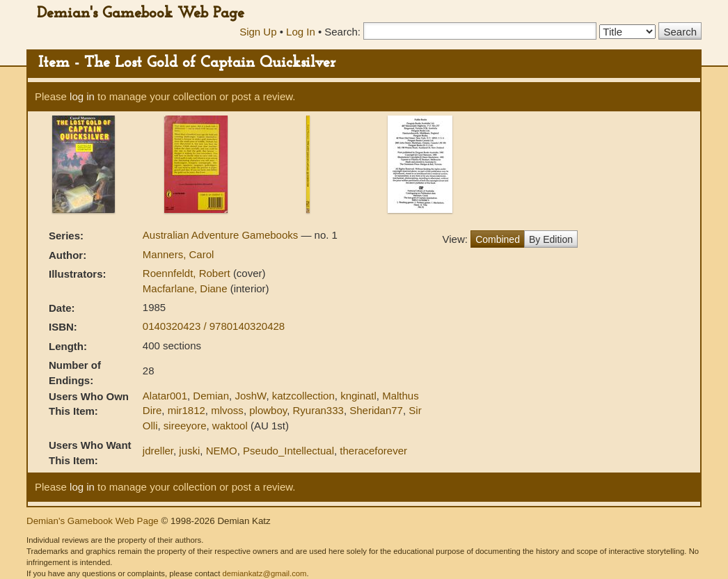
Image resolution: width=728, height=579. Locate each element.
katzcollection (303, 396)
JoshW (250, 396)
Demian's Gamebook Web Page (141, 14)
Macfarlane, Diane (187, 288)
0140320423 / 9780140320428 (214, 326)
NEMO (222, 451)
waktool (230, 426)
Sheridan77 (376, 410)
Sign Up (258, 32)
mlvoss (227, 410)
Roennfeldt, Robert (188, 273)
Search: (342, 32)
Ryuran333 (318, 410)
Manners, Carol (179, 254)
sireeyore (185, 426)
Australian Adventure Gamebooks (222, 235)
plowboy (268, 410)
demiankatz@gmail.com (264, 573)
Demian (211, 396)
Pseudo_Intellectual (288, 451)
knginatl (358, 396)
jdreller (158, 451)
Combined (498, 239)
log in (82, 96)
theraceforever (373, 451)
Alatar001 (165, 396)
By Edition (551, 239)
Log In (301, 32)
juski (189, 451)
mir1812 (187, 410)
